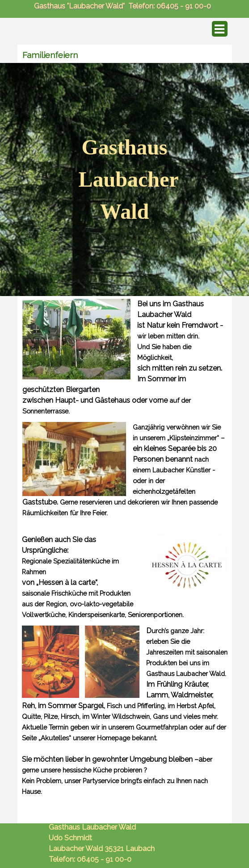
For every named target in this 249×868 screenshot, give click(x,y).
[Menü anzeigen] (220, 29)
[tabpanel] (125, 179)
